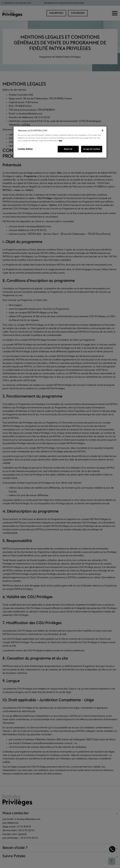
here (60, 140)
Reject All (68, 149)
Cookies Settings (25, 149)
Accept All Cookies (92, 149)
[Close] (102, 130)
